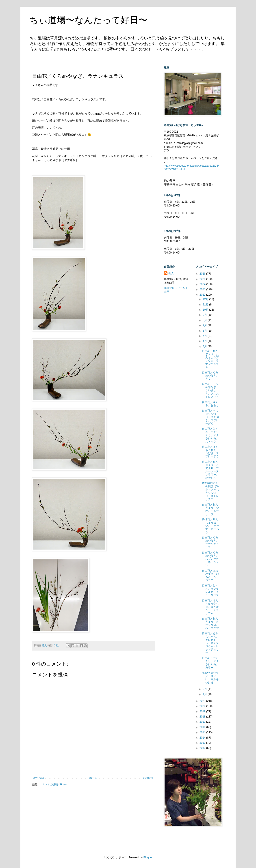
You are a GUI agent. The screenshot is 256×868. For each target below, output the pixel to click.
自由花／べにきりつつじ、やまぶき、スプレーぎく (210, 417)
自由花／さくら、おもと (210, 404)
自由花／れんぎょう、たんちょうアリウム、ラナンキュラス (210, 359)
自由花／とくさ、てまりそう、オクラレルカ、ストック (210, 435)
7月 (205, 325)
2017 (203, 722)
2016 (203, 727)
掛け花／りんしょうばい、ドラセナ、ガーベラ (210, 526)
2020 (203, 706)
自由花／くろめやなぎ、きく (210, 376)
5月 (205, 336)
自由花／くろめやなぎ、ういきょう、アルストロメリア (210, 391)
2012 (203, 748)
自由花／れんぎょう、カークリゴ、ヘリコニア (210, 623)
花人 (171, 273)
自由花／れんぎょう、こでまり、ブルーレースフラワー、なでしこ (210, 470)
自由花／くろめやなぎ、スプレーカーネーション (210, 559)
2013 (203, 743)
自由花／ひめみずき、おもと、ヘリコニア (210, 575)
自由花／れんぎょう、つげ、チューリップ (210, 509)
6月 (205, 331)
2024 (203, 284)
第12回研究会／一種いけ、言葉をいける (210, 678)
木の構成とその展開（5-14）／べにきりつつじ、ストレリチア (210, 491)
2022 (203, 295)
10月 (206, 310)
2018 (203, 717)
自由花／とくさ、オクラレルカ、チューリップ (210, 590)
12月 (206, 299)
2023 (203, 289)
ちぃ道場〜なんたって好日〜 (88, 20)
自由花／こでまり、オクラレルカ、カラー (210, 663)
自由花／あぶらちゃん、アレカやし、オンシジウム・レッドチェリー (210, 643)
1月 (205, 694)
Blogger (148, 857)
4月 (205, 341)
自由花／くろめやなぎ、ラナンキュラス (210, 542)
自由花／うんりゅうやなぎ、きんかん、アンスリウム (210, 607)
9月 (205, 315)
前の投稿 (148, 778)
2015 (203, 732)
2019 (203, 711)
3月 (205, 346)
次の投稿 (39, 778)
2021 (203, 701)
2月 (205, 689)
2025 (203, 279)
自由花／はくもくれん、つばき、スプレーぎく (210, 452)
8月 (205, 320)
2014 (203, 738)
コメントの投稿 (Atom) (53, 784)
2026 (203, 274)
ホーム (93, 778)
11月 (206, 305)
